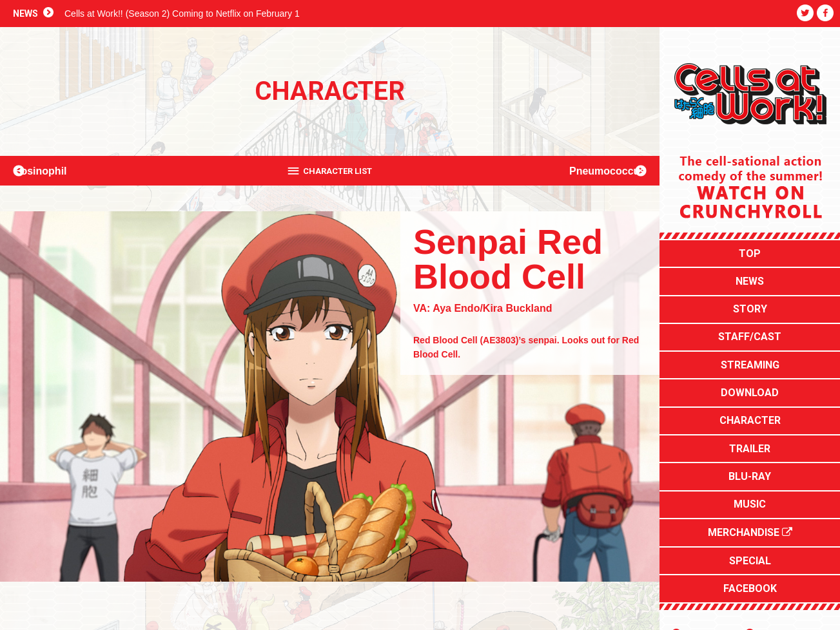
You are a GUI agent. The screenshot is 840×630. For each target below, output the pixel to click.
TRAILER (750, 404)
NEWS (750, 272)
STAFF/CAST (750, 316)
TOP (750, 250)
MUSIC (750, 447)
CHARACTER (750, 382)
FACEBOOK (750, 514)
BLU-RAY (750, 425)
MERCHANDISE (750, 470)
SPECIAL (750, 492)
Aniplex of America (792, 556)
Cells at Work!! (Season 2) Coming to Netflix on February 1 (182, 14)
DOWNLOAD (750, 360)
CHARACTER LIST (338, 171)
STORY (750, 294)
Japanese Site (710, 556)
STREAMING (750, 338)
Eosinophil (55, 170)
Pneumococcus (592, 170)
